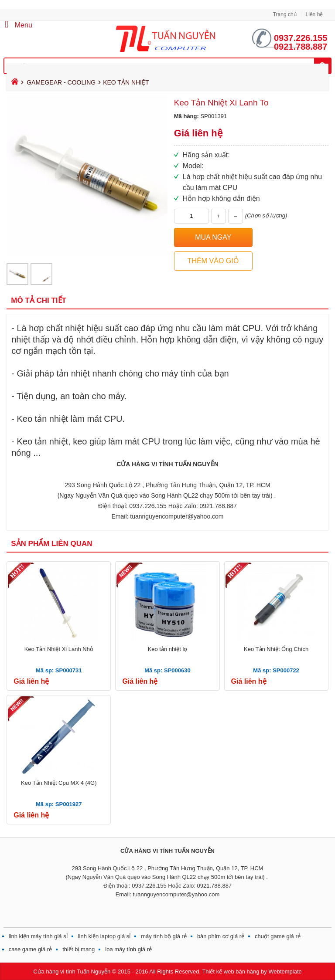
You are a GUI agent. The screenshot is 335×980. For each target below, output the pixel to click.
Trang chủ (285, 14)
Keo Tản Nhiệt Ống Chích (276, 649)
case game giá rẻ (31, 949)
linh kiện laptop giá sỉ (104, 936)
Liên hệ (314, 14)
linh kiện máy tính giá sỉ (38, 936)
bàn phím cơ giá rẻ (221, 936)
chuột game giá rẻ (278, 936)
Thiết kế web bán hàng (231, 972)
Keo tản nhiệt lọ (168, 649)
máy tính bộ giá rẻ (164, 936)
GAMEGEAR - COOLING (61, 82)
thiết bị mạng (79, 949)
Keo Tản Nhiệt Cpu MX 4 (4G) (59, 783)
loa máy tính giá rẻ (128, 949)
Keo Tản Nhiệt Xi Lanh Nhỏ (59, 649)
